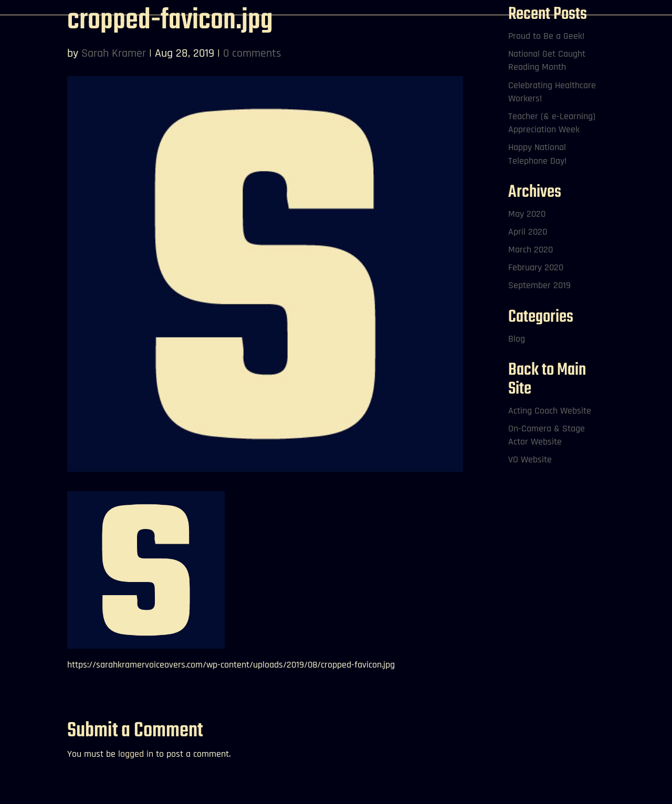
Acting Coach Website (550, 411)
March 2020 (531, 250)
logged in (136, 754)
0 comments (252, 54)
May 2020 (527, 214)
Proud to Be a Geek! (546, 36)
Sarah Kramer (114, 54)
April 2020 (528, 232)
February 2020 (536, 267)
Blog (517, 339)
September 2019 (539, 285)
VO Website (530, 459)
